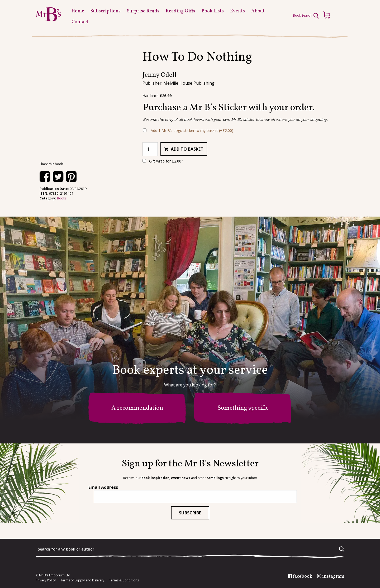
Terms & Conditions (124, 580)
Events (237, 11)
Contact (80, 22)
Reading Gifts (180, 11)
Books (62, 198)
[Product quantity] (150, 149)
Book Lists (213, 11)
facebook (303, 577)
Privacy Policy (46, 580)
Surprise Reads (143, 11)
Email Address (103, 487)
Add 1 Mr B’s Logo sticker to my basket (192, 130)
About (258, 11)
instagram (333, 577)
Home (78, 11)
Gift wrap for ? (163, 161)
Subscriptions (106, 11)
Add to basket (187, 149)
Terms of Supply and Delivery (82, 580)
